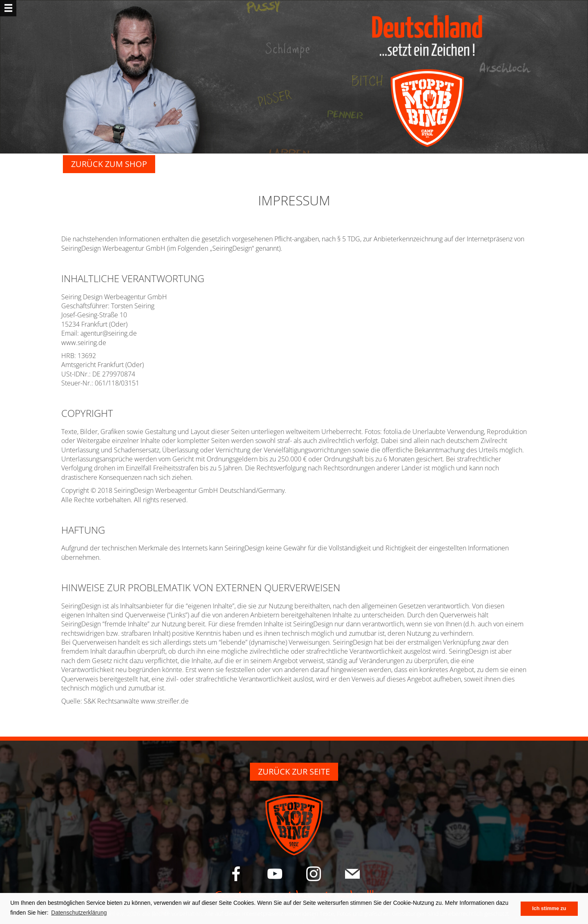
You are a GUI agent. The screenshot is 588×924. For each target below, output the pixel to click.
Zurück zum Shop (109, 164)
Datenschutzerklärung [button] (79, 913)
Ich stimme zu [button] (549, 908)
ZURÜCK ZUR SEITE (294, 771)
